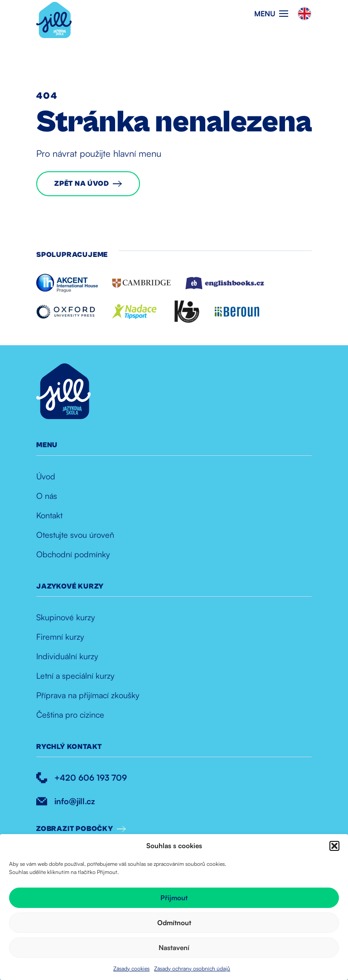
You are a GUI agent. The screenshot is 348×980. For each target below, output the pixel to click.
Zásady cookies (131, 968)
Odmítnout (174, 923)
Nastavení (174, 948)
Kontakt (49, 515)
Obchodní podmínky (73, 554)
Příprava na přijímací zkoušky (88, 695)
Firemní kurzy (60, 637)
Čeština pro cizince (70, 714)
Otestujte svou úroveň (75, 535)
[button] (334, 846)
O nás (47, 496)
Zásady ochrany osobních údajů (192, 968)
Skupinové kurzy (65, 617)
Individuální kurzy (67, 656)
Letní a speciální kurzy (75, 676)
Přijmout (174, 898)
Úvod (46, 476)
